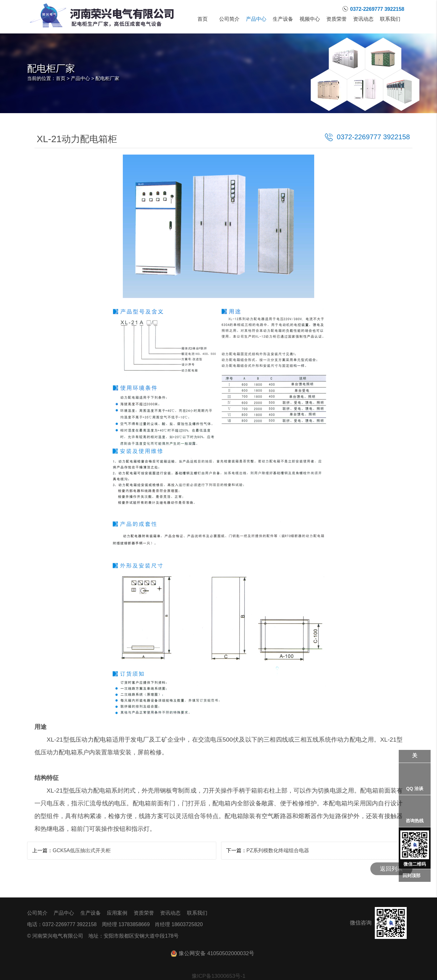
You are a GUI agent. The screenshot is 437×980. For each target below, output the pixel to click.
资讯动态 (363, 19)
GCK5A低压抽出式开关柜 (82, 850)
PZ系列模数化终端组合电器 (278, 850)
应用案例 (117, 913)
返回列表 (391, 869)
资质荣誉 (337, 19)
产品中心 (256, 19)
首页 (203, 19)
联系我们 (390, 19)
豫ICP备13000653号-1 (219, 976)
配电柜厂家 (107, 78)
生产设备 (283, 19)
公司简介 (229, 19)
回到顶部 (411, 875)
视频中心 (310, 19)
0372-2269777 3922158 (373, 137)
